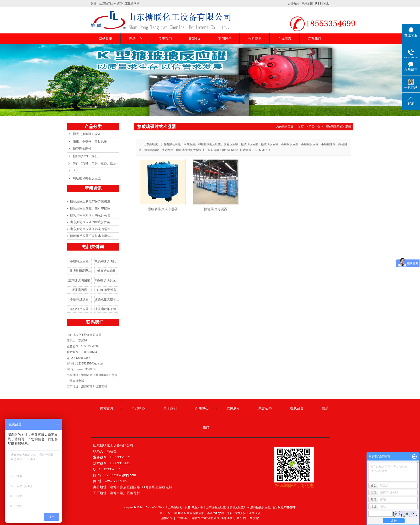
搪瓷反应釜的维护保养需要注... (91, 201)
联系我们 (314, 39)
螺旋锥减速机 (107, 271)
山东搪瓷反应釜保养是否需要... (91, 229)
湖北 (210, 518)
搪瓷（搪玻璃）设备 (87, 134)
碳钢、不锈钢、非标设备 (90, 141)
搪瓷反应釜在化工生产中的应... (91, 208)
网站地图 (307, 4)
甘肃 (204, 518)
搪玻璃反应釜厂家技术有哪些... (91, 236)
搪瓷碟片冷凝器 (216, 209)
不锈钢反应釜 (79, 309)
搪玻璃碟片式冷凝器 (338, 127)
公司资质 (255, 39)
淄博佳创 (255, 513)
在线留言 (285, 39)
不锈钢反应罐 (79, 261)
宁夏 (236, 518)
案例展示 (225, 39)
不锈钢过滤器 (79, 299)
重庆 (230, 518)
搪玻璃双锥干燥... (107, 309)
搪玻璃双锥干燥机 (85, 156)
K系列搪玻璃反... (107, 261)
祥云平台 (227, 513)
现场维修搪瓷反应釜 (87, 178)
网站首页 (106, 39)
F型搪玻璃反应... (79, 271)
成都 (223, 518)
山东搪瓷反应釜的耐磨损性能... (91, 222)
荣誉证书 (265, 408)
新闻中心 (195, 39)
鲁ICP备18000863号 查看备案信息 (182, 513)
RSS (318, 4)
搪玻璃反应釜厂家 (238, 507)
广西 (250, 518)
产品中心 (135, 39)
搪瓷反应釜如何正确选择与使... (91, 215)
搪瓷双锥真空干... (107, 299)
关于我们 (165, 39)
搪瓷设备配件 (82, 149)
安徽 (256, 518)
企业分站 (293, 4)
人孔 (76, 171)
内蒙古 (196, 518)
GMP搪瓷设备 (107, 290)
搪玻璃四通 (79, 290)
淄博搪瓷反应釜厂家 (263, 507)
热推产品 (167, 518)
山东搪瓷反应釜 (216, 507)
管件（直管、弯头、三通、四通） (96, 163)
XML (327, 4)
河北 (217, 518)
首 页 (300, 127)
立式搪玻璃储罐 (79, 280)
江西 (243, 518)
